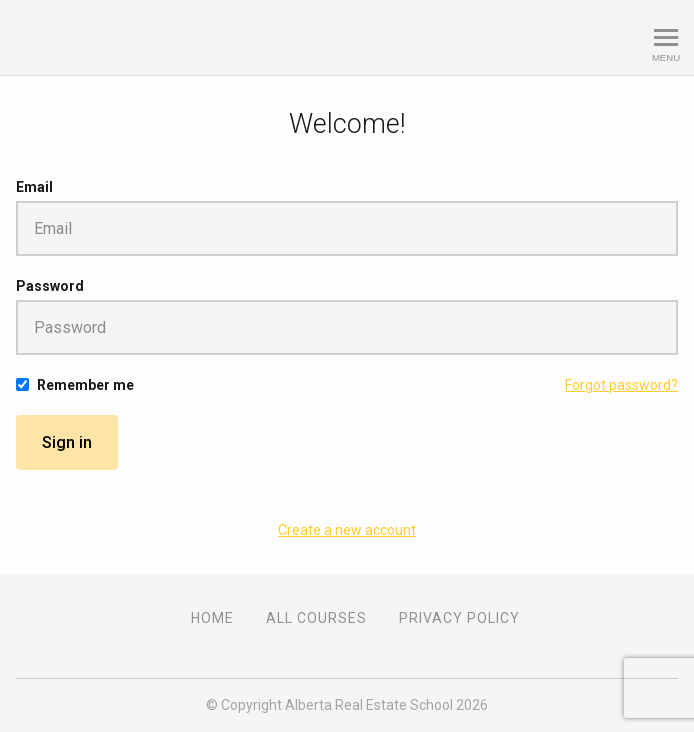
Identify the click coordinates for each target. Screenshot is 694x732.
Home (212, 618)
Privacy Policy (459, 618)
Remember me (85, 385)
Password (50, 286)
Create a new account (347, 530)
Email (34, 187)
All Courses (316, 618)
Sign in (67, 442)
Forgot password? (621, 385)
